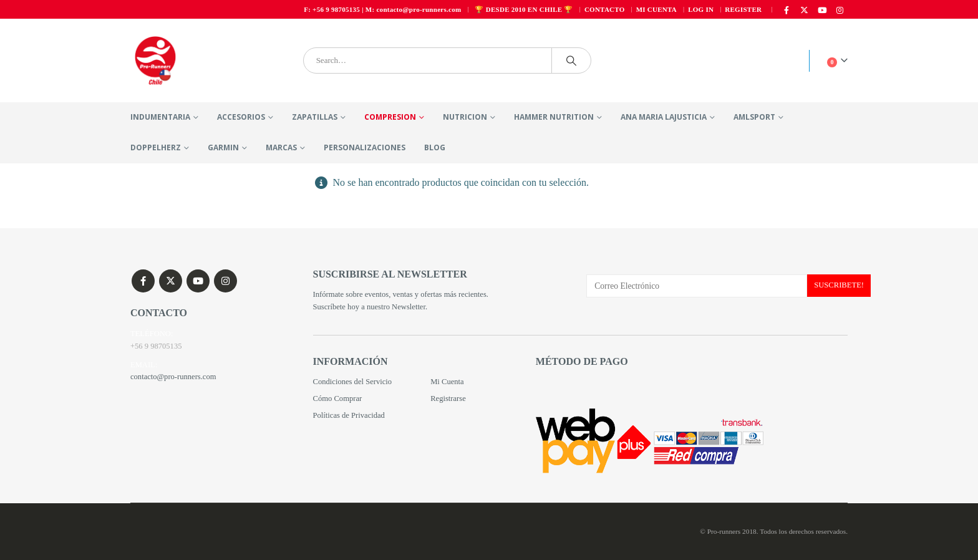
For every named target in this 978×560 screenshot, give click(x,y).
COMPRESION (390, 117)
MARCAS (281, 147)
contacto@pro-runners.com (173, 377)
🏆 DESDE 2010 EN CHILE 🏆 (524, 9)
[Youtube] (822, 10)
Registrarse (448, 398)
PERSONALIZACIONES (365, 147)
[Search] (571, 60)
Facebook (143, 281)
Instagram (225, 281)
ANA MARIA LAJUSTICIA (664, 117)
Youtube (198, 281)
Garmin (223, 147)
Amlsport (754, 117)
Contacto (605, 9)
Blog (435, 147)
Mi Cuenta (447, 382)
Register (743, 9)
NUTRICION (465, 117)
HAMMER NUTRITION (554, 117)
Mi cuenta (656, 9)
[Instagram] (840, 10)
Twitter (171, 281)
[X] (805, 10)
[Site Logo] (155, 60)
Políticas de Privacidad (349, 415)
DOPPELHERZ (156, 147)
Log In (701, 9)
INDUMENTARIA (160, 117)
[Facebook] (787, 10)
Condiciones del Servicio (353, 382)
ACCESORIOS (241, 117)
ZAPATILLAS (315, 117)
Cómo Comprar (338, 398)
